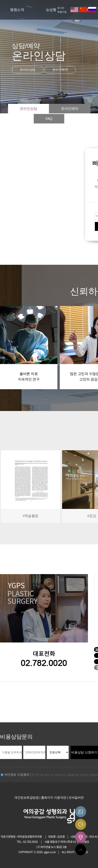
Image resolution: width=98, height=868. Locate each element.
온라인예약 (60, 70)
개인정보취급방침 (26, 798)
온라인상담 (28, 70)
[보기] (34, 775)
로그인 (61, 8)
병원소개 (17, 10)
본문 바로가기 (0, 0)
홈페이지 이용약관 (54, 798)
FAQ (49, 119)
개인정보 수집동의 (17, 775)
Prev (5, 487)
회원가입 (62, 12)
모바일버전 (76, 798)
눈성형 (51, 10)
